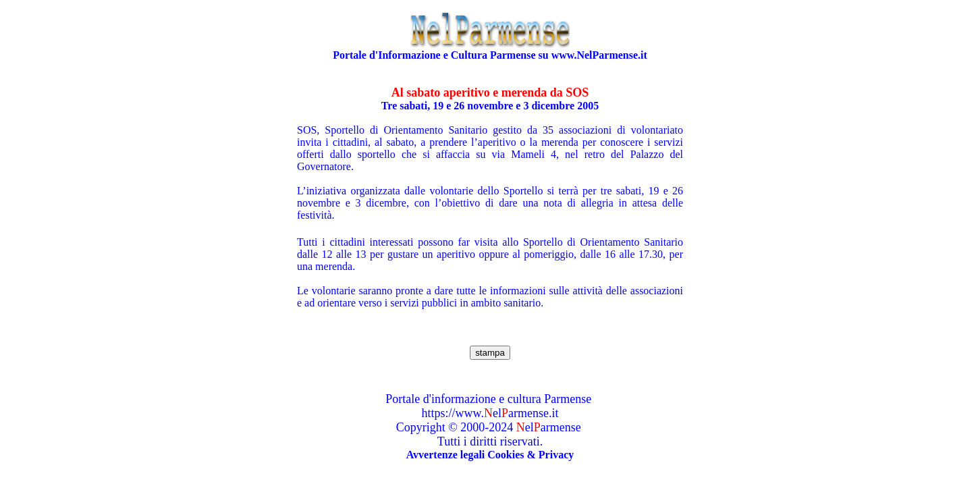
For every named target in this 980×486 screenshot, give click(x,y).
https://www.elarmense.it (490, 413)
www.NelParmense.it (599, 55)
